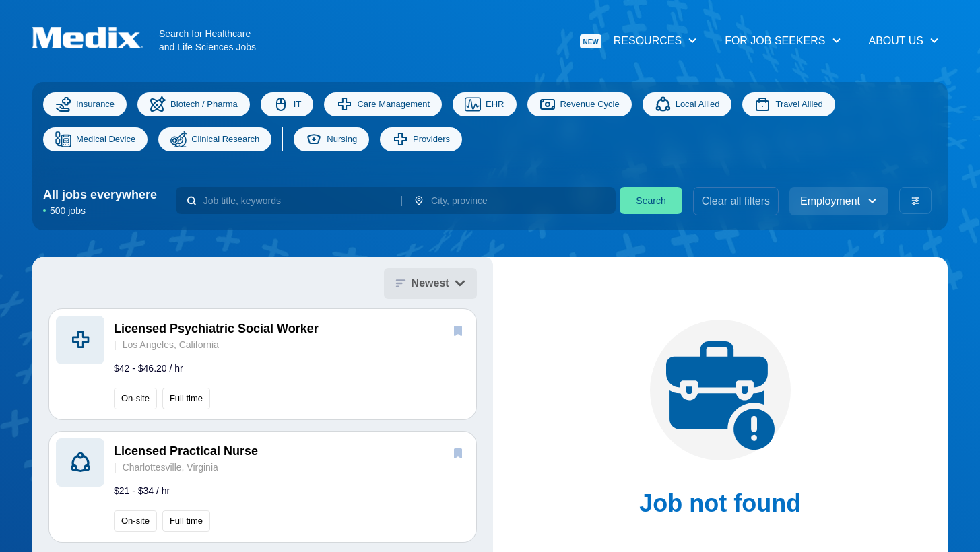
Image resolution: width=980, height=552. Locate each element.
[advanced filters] (915, 201)
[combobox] (296, 201)
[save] (458, 331)
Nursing (331, 139)
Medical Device (95, 139)
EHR (484, 104)
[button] (263, 364)
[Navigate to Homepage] (96, 37)
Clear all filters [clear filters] (736, 201)
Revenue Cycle (580, 104)
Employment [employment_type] (839, 201)
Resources (639, 41)
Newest (430, 283)
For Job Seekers (783, 41)
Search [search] (651, 201)
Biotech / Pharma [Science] (194, 104)
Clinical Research (215, 139)
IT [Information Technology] (287, 104)
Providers (421, 139)
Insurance (85, 104)
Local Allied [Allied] (687, 104)
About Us (905, 41)
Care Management (383, 104)
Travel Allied (788, 104)
